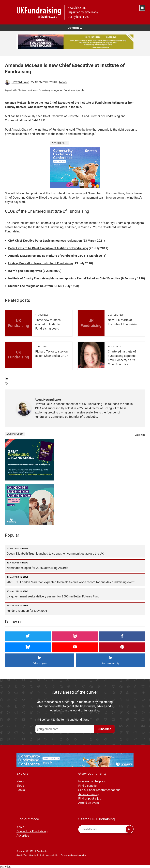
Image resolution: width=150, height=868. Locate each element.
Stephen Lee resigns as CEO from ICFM (34, 286)
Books (21, 790)
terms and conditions (75, 720)
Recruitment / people (74, 90)
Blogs (20, 786)
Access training (89, 794)
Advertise (140, 435)
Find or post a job (90, 799)
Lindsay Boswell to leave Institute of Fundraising (41, 263)
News (63, 82)
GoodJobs (90, 417)
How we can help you (92, 782)
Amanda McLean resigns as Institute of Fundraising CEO (46, 256)
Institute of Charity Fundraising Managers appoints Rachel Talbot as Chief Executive (64, 279)
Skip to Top (22, 855)
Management (57, 90)
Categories (75, 28)
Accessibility (52, 855)
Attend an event (89, 803)
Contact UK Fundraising (32, 831)
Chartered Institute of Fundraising (34, 90)
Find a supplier (88, 786)
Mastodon (5, 867)
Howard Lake (20, 82)
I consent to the (65, 720)
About (20, 827)
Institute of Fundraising (53, 130)
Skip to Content (37, 855)
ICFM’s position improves (25, 271)
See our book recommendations (99, 790)
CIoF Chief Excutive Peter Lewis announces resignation (45, 241)
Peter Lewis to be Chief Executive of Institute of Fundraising (48, 248)
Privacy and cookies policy (73, 855)
